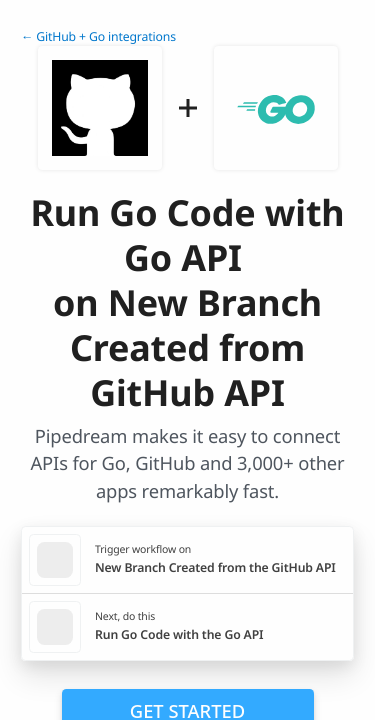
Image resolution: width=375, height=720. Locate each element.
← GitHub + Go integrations (98, 36)
